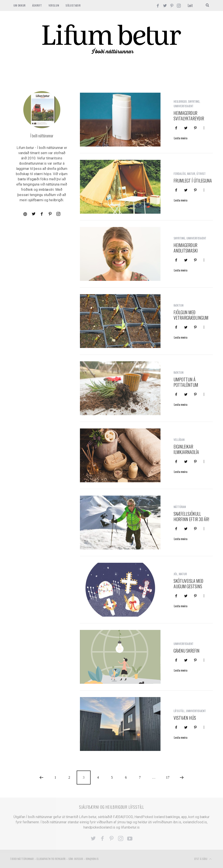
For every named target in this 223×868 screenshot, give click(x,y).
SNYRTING (194, 101)
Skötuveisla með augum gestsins (188, 584)
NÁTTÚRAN (180, 507)
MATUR (191, 173)
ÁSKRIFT (37, 5)
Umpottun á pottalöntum (186, 382)
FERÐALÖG (180, 173)
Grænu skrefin (187, 651)
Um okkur (20, 5)
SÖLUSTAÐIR (73, 5)
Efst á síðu (203, 859)
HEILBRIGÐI (180, 101)
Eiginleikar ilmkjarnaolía (186, 449)
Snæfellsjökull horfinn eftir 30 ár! (191, 516)
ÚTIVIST (201, 173)
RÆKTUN (178, 305)
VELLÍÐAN (179, 439)
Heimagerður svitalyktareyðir (189, 116)
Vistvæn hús (185, 718)
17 (168, 777)
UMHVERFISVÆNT (183, 106)
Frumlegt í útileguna (193, 181)
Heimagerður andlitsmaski (186, 248)
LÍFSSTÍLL (179, 711)
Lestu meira (181, 138)
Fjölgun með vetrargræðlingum (191, 315)
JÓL (176, 574)
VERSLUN (54, 5)
